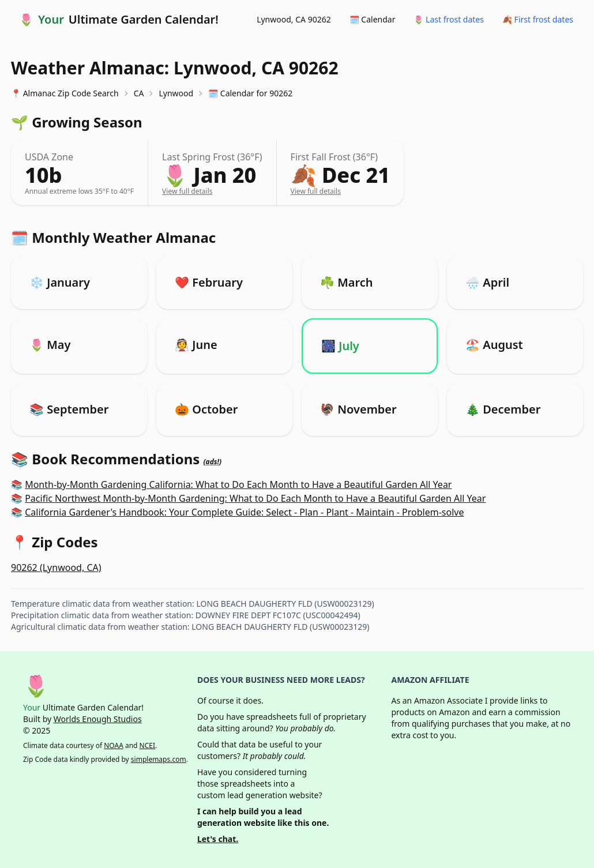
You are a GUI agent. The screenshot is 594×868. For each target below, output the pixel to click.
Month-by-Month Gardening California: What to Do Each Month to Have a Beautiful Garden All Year (238, 484)
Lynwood (176, 93)
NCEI (147, 745)
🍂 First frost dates (538, 19)
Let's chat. (218, 839)
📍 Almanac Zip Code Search (65, 93)
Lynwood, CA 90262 (294, 19)
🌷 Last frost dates (449, 19)
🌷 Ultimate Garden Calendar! (119, 20)
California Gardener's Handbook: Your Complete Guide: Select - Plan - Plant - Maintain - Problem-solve (244, 512)
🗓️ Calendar (373, 19)
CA (139, 93)
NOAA (114, 745)
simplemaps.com (159, 759)
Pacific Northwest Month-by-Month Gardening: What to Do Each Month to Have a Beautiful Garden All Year (255, 498)
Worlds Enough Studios (98, 719)
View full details (187, 191)
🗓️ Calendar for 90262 (250, 93)
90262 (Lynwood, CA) (56, 568)
